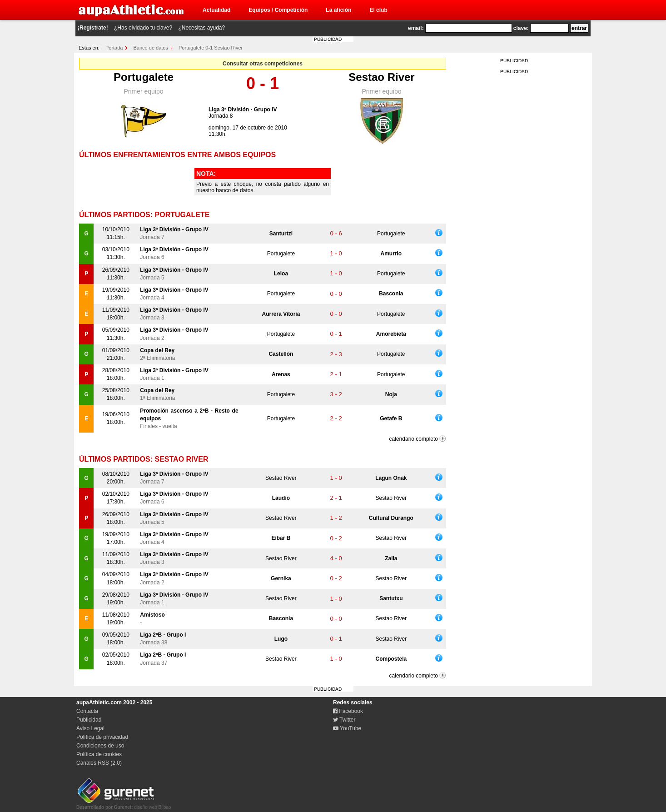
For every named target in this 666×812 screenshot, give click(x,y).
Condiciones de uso (100, 746)
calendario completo (414, 439)
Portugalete (144, 77)
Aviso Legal (90, 728)
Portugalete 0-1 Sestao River (211, 48)
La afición (338, 10)
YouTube (347, 728)
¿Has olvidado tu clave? (143, 28)
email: (416, 28)
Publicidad (89, 720)
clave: (521, 28)
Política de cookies (99, 754)
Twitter (344, 720)
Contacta (87, 711)
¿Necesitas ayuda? (201, 28)
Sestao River (381, 77)
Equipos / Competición (278, 10)
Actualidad (216, 10)
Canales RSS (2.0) (99, 763)
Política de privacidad (102, 737)
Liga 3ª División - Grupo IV (243, 110)
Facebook (348, 711)
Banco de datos (151, 48)
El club (378, 10)
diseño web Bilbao (124, 805)
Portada (114, 48)
